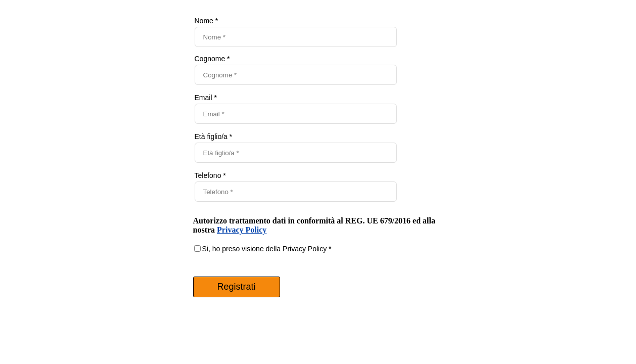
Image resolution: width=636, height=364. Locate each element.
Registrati (236, 287)
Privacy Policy (242, 230)
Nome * (207, 21)
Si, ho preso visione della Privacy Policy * (267, 249)
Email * (206, 98)
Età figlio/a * (214, 136)
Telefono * (210, 175)
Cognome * (212, 59)
